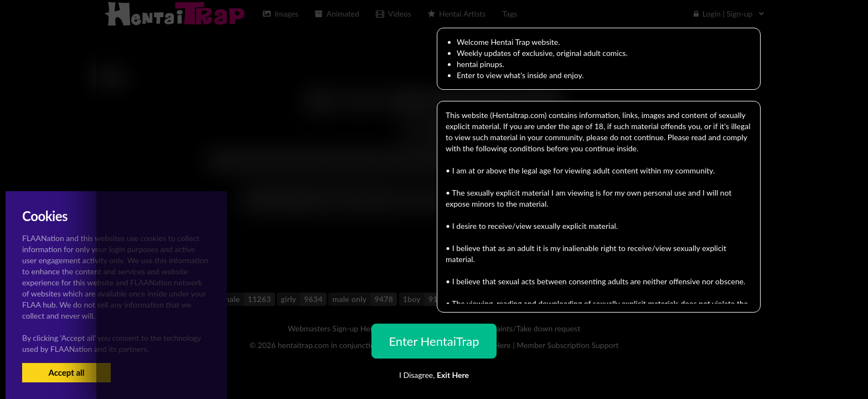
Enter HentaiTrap (434, 341)
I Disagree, (434, 375)
